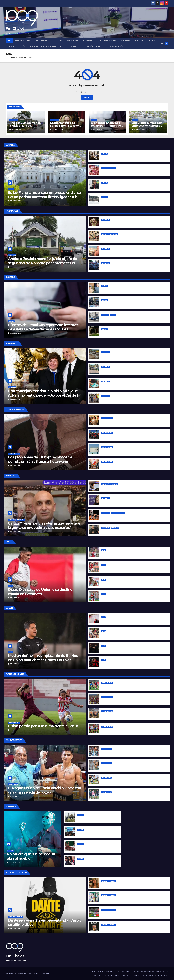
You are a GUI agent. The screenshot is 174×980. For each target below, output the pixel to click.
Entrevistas (43, 41)
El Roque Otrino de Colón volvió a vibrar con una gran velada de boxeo (45, 790)
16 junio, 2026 (16, 465)
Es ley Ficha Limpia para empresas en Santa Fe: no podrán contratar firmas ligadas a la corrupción (44, 197)
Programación (116, 46)
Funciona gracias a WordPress (16, 973)
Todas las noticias (147, 975)
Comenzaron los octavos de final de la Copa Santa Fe (125, 730)
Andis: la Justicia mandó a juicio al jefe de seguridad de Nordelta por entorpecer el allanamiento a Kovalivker (43, 263)
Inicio (8, 57)
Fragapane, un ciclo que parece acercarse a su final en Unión (128, 597)
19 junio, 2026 (17, 130)
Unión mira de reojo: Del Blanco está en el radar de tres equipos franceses (134, 568)
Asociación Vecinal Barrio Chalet (48, 46)
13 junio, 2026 (15, 862)
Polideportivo (13, 784)
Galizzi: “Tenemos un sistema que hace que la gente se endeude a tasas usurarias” (44, 525)
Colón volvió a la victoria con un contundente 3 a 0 (123, 650)
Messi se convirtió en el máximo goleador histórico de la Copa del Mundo (133, 752)
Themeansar (45, 973)
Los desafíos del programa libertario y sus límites (123, 488)
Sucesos (126, 41)
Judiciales (105, 315)
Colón (22, 46)
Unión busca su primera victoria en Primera (120, 700)
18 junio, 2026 (16, 399)
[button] (162, 43)
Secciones (136, 975)
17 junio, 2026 (16, 598)
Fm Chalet (15, 29)
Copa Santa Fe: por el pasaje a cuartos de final (121, 686)
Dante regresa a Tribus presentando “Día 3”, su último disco (44, 922)
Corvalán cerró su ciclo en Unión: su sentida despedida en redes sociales (133, 554)
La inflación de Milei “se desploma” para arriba (97, 848)
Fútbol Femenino (14, 723)
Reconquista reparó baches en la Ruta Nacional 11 (123, 400)
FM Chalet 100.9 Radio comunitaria (107, 975)
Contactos (76, 46)
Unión (11, 46)
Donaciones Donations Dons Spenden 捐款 (146, 972)
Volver (87, 97)
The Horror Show (84, 862)
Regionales (89, 41)
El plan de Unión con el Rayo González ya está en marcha (126, 583)
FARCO (153, 41)
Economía (105, 168)
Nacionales (73, 41)
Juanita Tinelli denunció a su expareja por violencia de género (128, 885)
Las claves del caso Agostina (89, 818)
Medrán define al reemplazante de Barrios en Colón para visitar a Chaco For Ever (43, 658)
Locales (58, 41)
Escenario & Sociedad (118, 513)
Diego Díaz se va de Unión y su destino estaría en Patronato (40, 592)
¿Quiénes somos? (95, 46)
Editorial (140, 41)
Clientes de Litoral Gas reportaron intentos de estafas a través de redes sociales (43, 327)
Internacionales (108, 41)
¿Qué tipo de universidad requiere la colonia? (97, 833)
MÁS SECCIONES (23, 41)
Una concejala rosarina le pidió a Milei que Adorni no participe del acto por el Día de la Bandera (44, 395)
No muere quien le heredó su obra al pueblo (31, 856)
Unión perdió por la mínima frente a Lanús (43, 726)
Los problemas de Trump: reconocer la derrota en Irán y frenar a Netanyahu (40, 459)
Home (94, 972)
